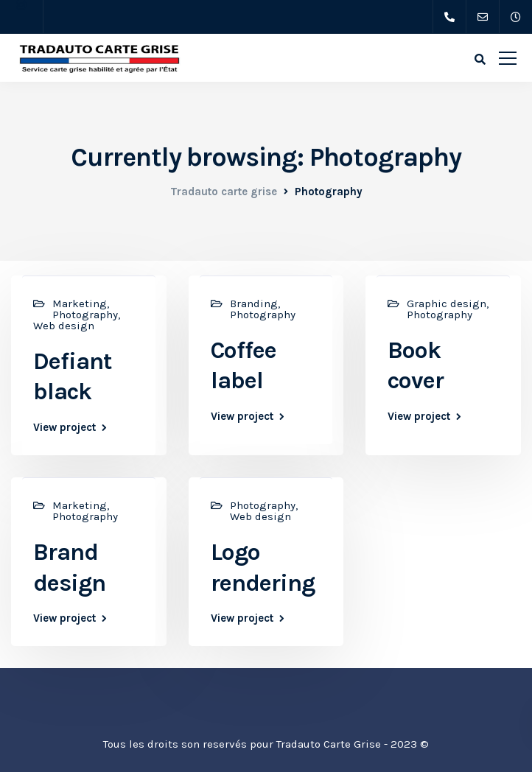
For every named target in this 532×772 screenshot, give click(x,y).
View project (64, 428)
